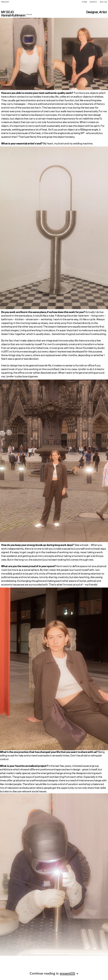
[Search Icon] (94, 2)
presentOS (67, 973)
